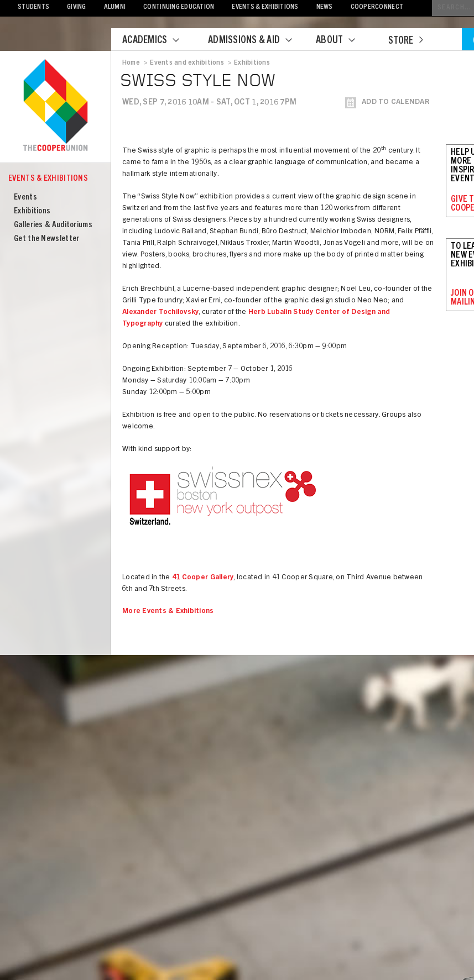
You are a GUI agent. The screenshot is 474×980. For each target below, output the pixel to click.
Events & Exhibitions (265, 7)
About (342, 41)
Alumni (115, 7)
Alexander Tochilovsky (160, 313)
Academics (158, 41)
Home (131, 63)
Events (25, 198)
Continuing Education (179, 7)
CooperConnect (377, 7)
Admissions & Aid (257, 41)
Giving (77, 7)
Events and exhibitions (187, 63)
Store (405, 41)
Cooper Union (55, 106)
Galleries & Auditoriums (53, 225)
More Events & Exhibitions (168, 612)
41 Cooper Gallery (203, 578)
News (325, 7)
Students (33, 7)
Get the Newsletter (46, 239)
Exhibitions (32, 211)
